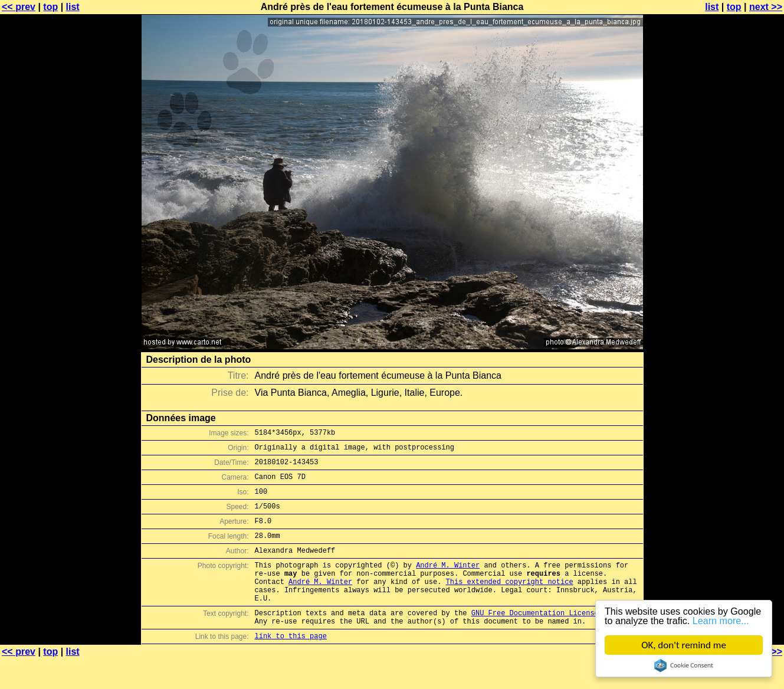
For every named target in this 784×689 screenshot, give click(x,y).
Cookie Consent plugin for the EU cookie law (684, 665)
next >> (766, 7)
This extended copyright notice (510, 603)
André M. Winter (448, 583)
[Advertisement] (736, 292)
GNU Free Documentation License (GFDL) (550, 639)
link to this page (291, 666)
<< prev (19, 7)
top (50, 7)
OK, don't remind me (684, 645)
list (73, 7)
